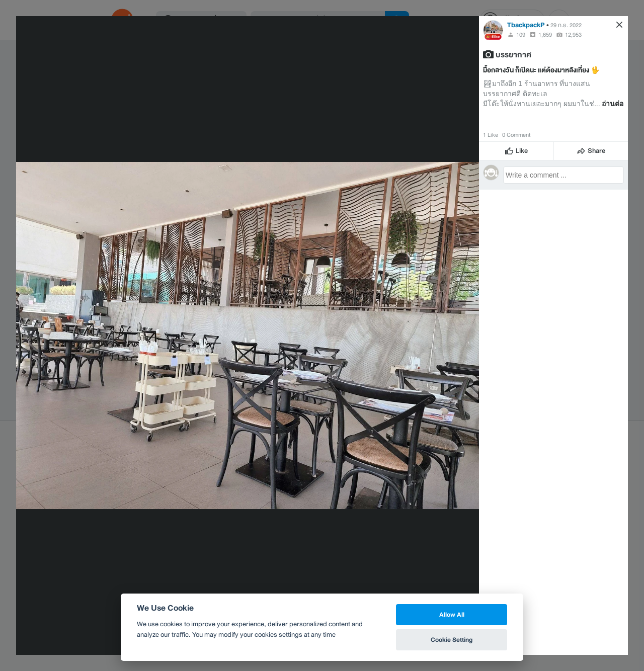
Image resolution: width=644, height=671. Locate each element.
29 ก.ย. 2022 (566, 25)
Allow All (452, 614)
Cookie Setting (452, 640)
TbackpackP (526, 25)
